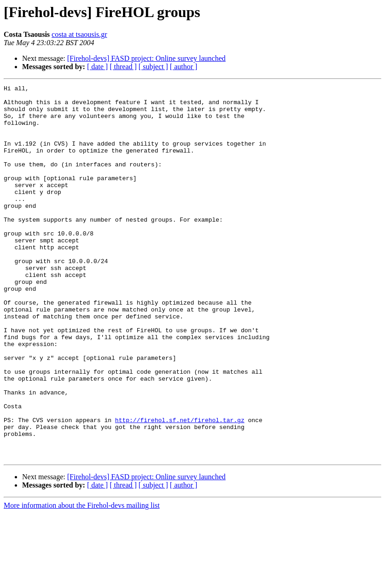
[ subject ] (153, 67)
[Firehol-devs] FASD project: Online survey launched (146, 58)
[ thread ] (123, 67)
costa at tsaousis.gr (79, 34)
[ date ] (97, 67)
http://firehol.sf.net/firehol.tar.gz (180, 488)
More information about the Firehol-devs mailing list (82, 580)
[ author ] (184, 67)
